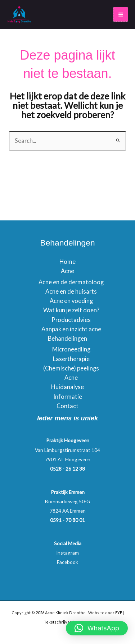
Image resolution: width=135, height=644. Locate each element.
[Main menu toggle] (121, 14)
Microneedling (71, 349)
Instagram (67, 553)
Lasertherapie (71, 359)
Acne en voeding (71, 301)
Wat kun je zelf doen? (71, 310)
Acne (67, 271)
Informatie (68, 396)
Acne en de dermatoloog (71, 282)
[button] (97, 628)
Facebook (67, 562)
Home (67, 262)
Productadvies (71, 320)
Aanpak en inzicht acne (71, 329)
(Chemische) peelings (71, 368)
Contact (67, 406)
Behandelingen (67, 338)
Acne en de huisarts (71, 291)
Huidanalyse (67, 387)
